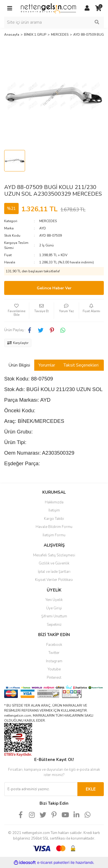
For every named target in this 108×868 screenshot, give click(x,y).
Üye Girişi (54, 608)
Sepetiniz (54, 625)
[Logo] (48, 8)
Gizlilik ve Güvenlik (54, 563)
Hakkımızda (54, 502)
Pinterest (54, 678)
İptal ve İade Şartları (54, 572)
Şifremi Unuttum (54, 616)
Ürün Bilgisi (19, 365)
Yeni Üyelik (54, 600)
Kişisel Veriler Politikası (54, 580)
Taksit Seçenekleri (81, 365)
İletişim (54, 510)
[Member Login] (87, 8)
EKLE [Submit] (91, 789)
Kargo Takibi (54, 519)
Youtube (54, 669)
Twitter (54, 653)
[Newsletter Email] (41, 789)
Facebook (54, 645)
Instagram (54, 661)
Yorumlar (47, 365)
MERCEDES (48, 221)
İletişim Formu (54, 535)
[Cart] (98, 8)
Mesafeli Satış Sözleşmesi (54, 555)
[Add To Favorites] (17, 311)
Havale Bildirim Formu (54, 527)
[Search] (54, 22)
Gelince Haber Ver (54, 288)
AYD (43, 228)
